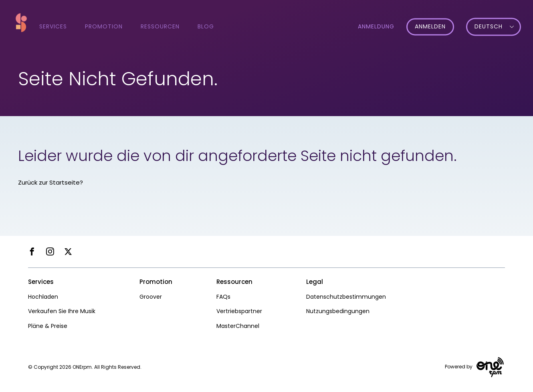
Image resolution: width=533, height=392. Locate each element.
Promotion (104, 26)
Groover (151, 297)
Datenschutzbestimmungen (346, 297)
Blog (206, 26)
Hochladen (43, 297)
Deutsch (489, 27)
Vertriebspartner (239, 311)
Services (53, 26)
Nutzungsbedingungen (338, 311)
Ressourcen (160, 26)
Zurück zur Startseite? (50, 182)
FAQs (223, 297)
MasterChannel (238, 326)
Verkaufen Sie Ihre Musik (62, 311)
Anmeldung (376, 26)
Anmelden (430, 27)
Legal (315, 282)
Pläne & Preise (48, 326)
